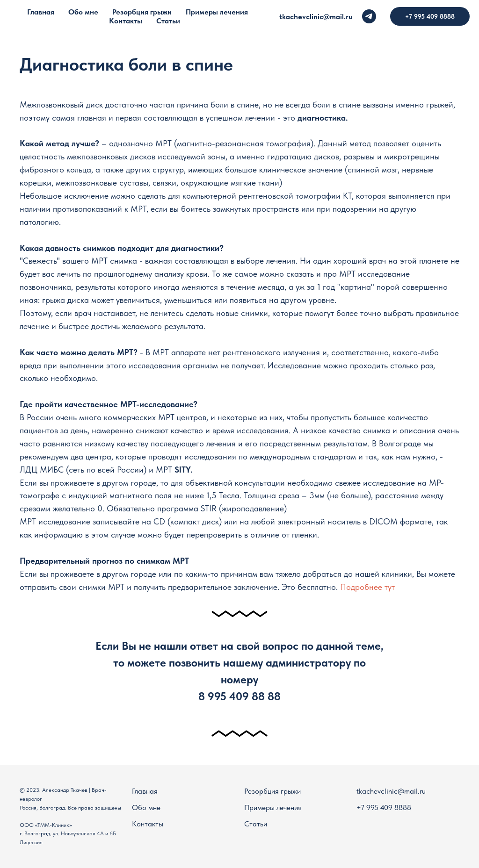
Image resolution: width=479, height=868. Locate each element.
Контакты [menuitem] (126, 21)
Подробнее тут (367, 587)
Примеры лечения (273, 807)
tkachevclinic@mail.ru (316, 17)
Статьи (256, 824)
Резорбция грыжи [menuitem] (142, 12)
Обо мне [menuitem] (83, 12)
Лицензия (31, 842)
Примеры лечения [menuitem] (217, 12)
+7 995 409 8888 (384, 807)
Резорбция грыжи (272, 791)
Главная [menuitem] (41, 12)
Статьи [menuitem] (168, 21)
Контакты (148, 824)
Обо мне (146, 807)
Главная (145, 791)
